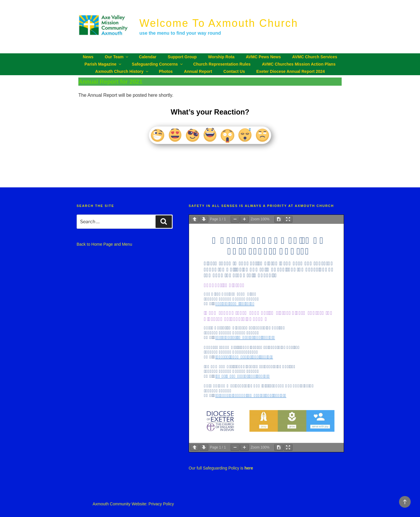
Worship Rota (221, 57)
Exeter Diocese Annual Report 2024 (291, 71)
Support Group (182, 57)
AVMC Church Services (315, 57)
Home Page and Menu (112, 244)
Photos (166, 71)
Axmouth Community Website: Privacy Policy (133, 504)
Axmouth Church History (122, 71)
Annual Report (198, 71)
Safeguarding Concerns (158, 64)
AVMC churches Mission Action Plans (299, 64)
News (88, 57)
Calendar (148, 57)
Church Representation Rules (222, 64)
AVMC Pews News (263, 57)
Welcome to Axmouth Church (219, 23)
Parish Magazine (103, 64)
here (249, 468)
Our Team (117, 57)
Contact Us (234, 71)
